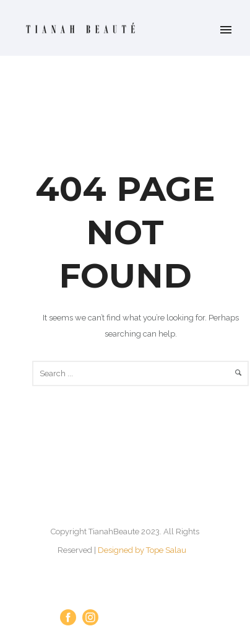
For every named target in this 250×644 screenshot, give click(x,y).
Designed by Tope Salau (142, 550)
